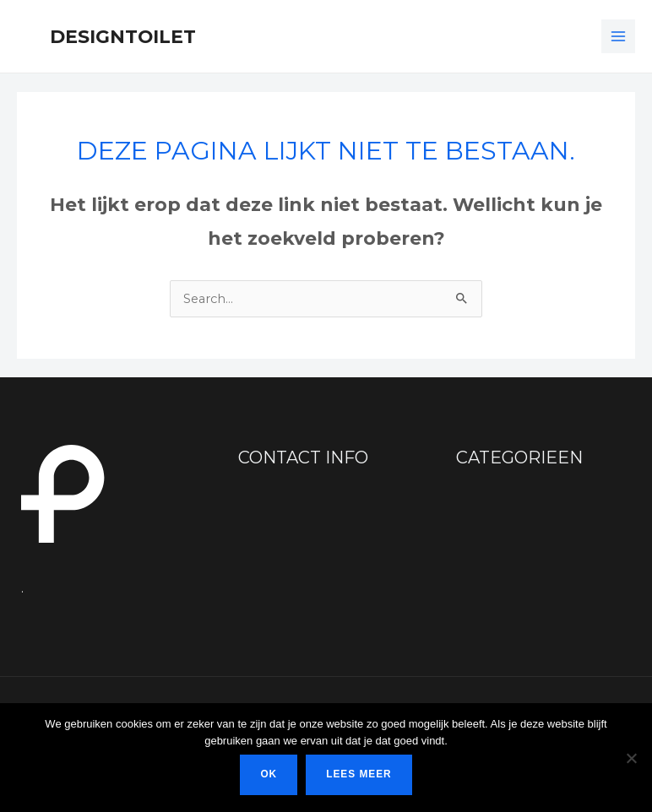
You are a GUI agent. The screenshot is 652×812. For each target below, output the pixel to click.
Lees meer (359, 774)
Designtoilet (123, 36)
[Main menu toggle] (618, 36)
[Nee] (631, 758)
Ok (269, 774)
